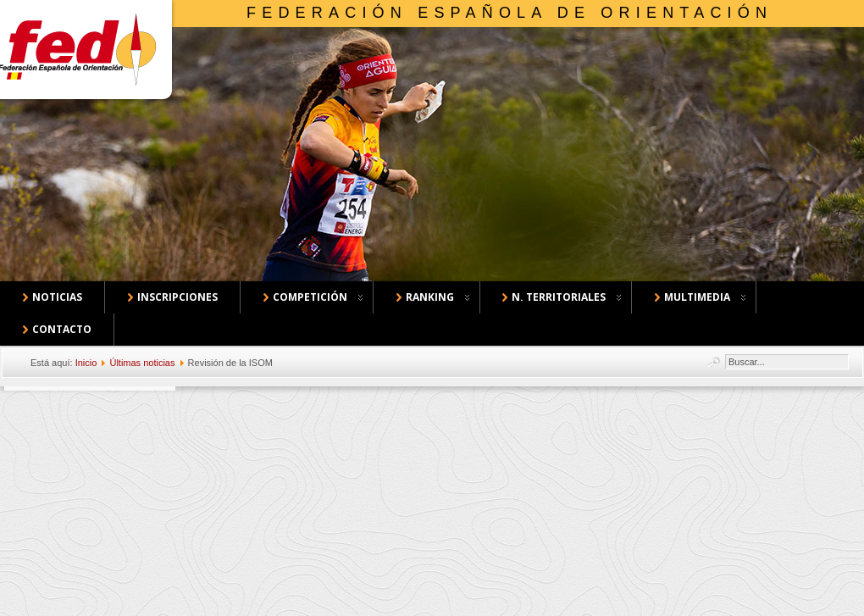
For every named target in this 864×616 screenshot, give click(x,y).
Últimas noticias (142, 363)
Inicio (86, 363)
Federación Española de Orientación (510, 13)
